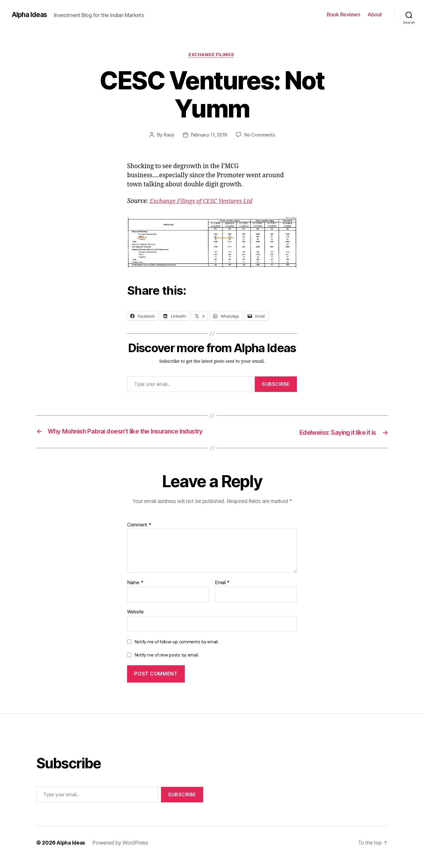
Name (135, 591)
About (375, 15)
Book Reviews (343, 15)
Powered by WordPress (121, 851)
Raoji (168, 136)
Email (222, 591)
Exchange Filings (212, 55)
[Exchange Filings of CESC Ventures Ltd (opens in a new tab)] (204, 202)
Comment (139, 534)
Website (135, 620)
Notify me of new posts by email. (167, 664)
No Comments (260, 136)
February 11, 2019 (209, 136)
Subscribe (276, 385)
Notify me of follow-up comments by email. (177, 650)
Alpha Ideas (30, 15)
